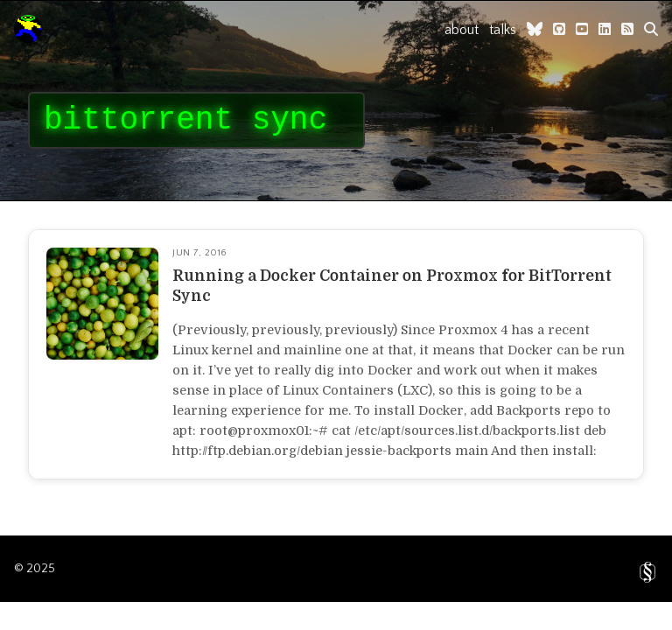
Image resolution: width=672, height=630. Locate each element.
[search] (651, 29)
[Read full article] (336, 354)
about (462, 30)
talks (503, 30)
